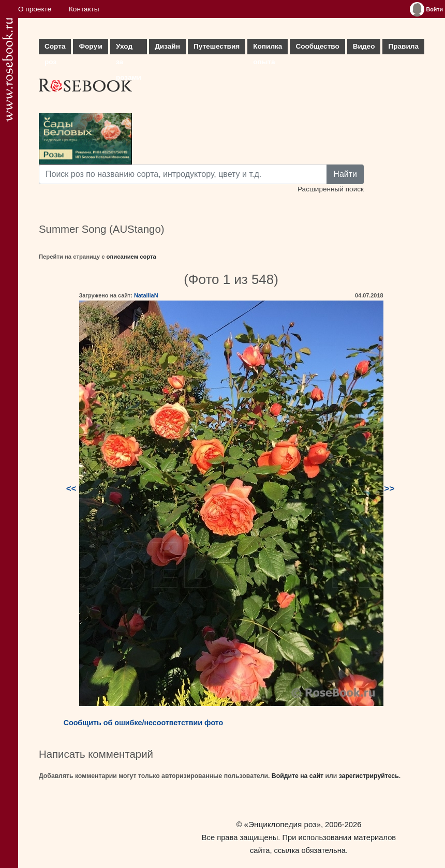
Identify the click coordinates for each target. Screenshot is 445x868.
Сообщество (317, 46)
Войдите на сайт (298, 776)
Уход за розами (129, 48)
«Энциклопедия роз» (283, 824)
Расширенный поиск (331, 189)
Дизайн (167, 46)
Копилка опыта (268, 48)
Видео (364, 46)
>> (390, 489)
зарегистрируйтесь (369, 776)
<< (71, 489)
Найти (345, 174)
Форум (90, 46)
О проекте (35, 9)
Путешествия (217, 46)
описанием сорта (131, 257)
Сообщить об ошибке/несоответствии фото (144, 723)
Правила (403, 46)
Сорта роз (55, 48)
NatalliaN (146, 295)
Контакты (84, 9)
